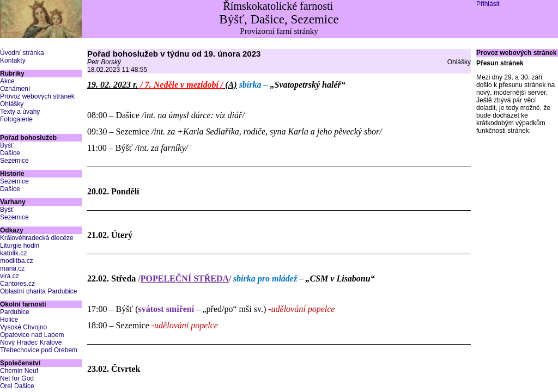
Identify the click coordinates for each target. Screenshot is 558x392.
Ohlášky (12, 104)
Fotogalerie (16, 119)
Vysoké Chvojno (23, 327)
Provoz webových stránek (37, 96)
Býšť (7, 145)
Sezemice (14, 161)
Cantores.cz (17, 284)
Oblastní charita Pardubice (38, 291)
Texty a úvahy (20, 112)
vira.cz (10, 276)
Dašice (10, 153)
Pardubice (15, 312)
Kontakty (13, 60)
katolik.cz (13, 253)
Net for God (17, 378)
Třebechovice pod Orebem (39, 350)
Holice (9, 320)
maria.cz (12, 268)
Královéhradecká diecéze (37, 238)
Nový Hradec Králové (31, 342)
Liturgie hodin (20, 246)
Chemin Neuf (19, 371)
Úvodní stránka (22, 53)
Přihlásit (488, 4)
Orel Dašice (17, 386)
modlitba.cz (17, 261)
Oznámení (15, 89)
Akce (7, 81)
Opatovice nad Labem (32, 335)
